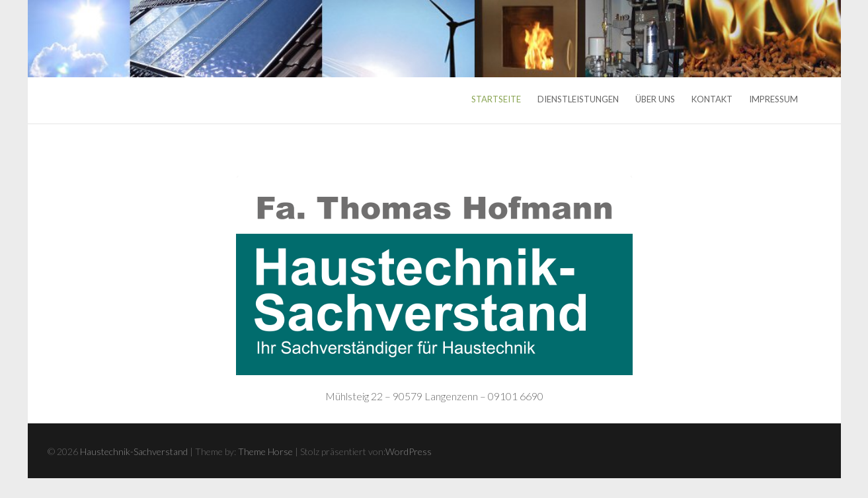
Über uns (655, 99)
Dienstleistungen (578, 99)
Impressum (773, 99)
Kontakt (712, 99)
